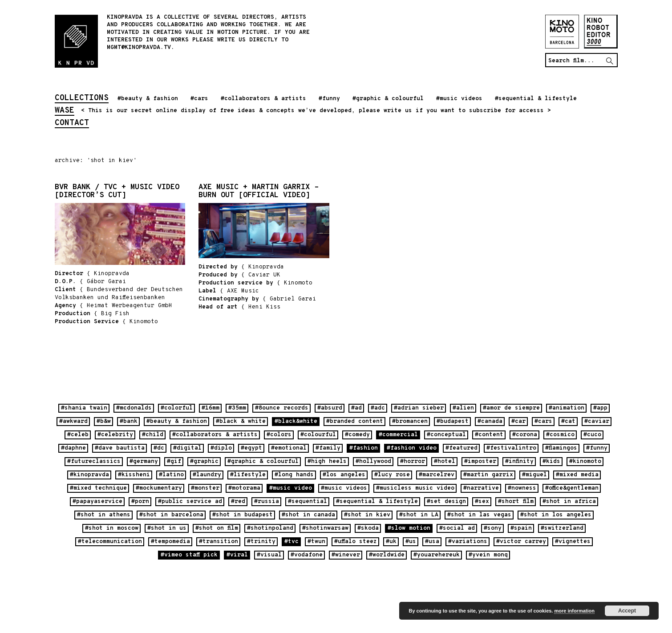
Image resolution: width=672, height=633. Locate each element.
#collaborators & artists (263, 99)
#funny (329, 99)
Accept (627, 611)
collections (82, 99)
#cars (199, 99)
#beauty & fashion (148, 99)
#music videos (459, 99)
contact (72, 124)
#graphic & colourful (388, 99)
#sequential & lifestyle (536, 99)
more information (574, 611)
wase (65, 111)
